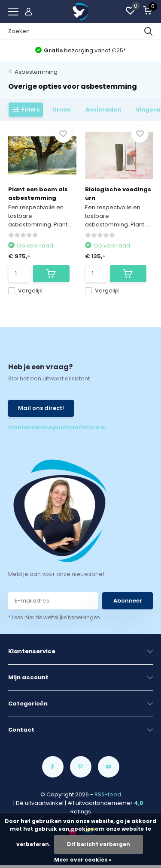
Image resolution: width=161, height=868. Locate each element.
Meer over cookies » (83, 860)
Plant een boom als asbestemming (38, 194)
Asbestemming (36, 72)
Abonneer (128, 601)
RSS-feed (108, 794)
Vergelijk (25, 291)
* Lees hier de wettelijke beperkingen (54, 617)
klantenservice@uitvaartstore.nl (44, 427)
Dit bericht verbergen (99, 844)
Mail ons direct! (41, 408)
